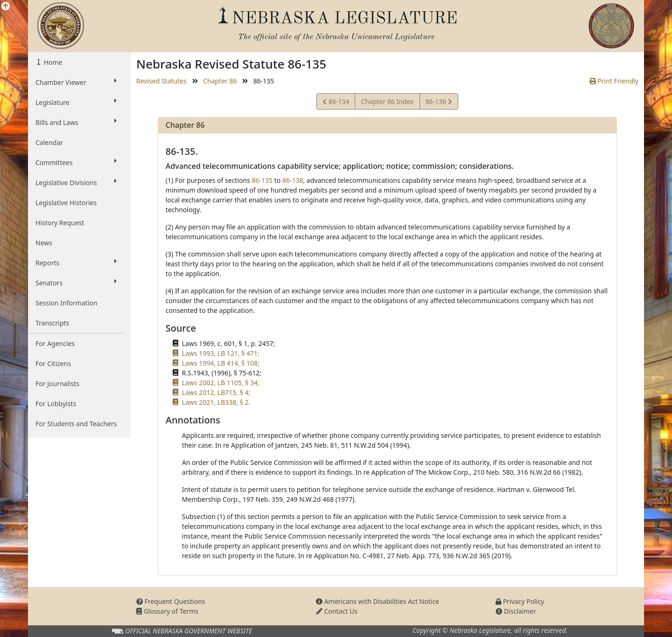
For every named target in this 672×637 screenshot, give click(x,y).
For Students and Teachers (76, 424)
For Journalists (57, 384)
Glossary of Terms (167, 611)
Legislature (76, 102)
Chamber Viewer (76, 82)
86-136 (439, 103)
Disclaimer (516, 611)
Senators (76, 283)
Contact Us (337, 611)
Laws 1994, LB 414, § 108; (221, 363)
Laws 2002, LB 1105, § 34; (221, 383)
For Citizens (53, 364)
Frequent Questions (171, 601)
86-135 (262, 180)
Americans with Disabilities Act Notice (378, 601)
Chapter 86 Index (387, 101)
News (44, 243)
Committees (76, 162)
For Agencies (55, 343)
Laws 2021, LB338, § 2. (216, 402)
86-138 (293, 180)
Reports (76, 263)
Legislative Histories (66, 203)
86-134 (336, 103)
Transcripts (52, 323)
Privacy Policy (520, 601)
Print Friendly (614, 81)
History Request (60, 223)
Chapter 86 (220, 81)
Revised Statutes (161, 81)
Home (52, 62)
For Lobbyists (56, 404)
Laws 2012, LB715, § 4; (216, 392)
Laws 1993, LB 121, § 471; (221, 353)
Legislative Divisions (76, 182)
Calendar (49, 142)
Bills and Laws (76, 122)
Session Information (66, 303)
